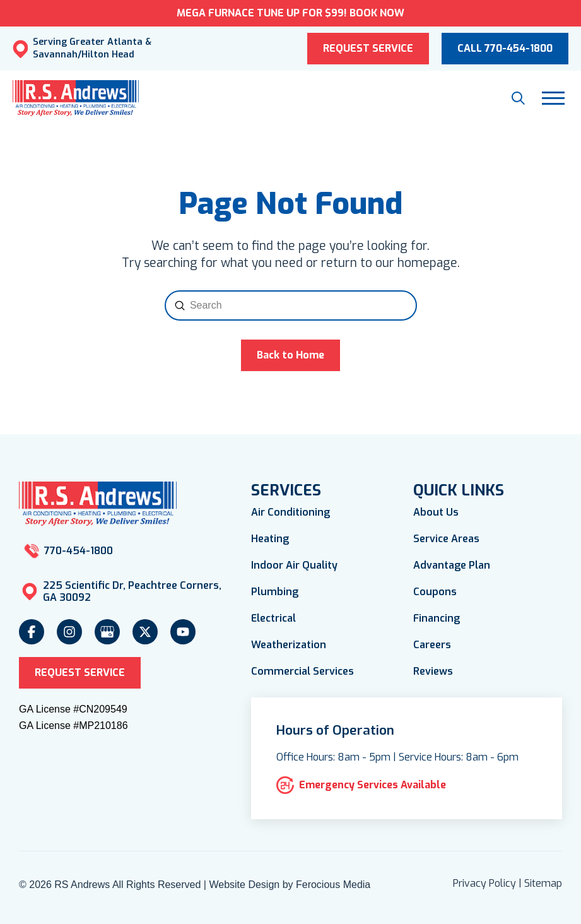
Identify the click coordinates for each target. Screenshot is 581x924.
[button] (518, 98)
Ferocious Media (333, 885)
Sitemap (543, 883)
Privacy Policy (484, 883)
